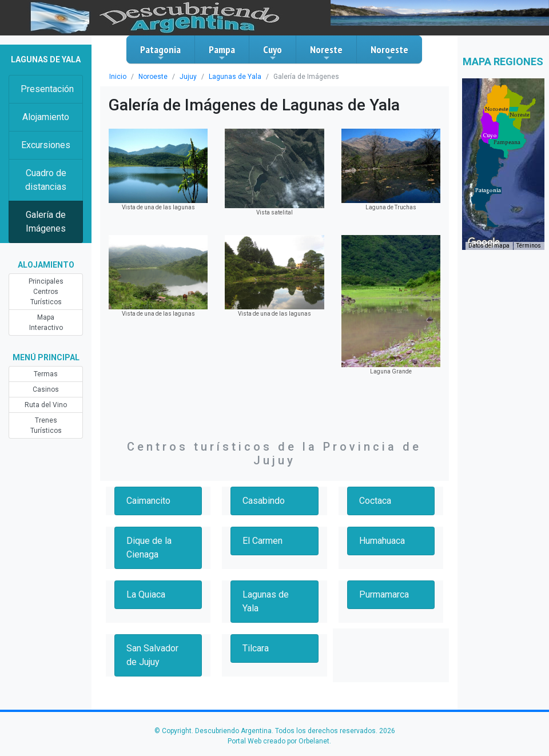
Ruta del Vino (46, 405)
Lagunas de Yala (235, 77)
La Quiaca (146, 594)
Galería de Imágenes (46, 222)
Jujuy (188, 77)
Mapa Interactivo (46, 323)
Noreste (326, 53)
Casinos (46, 389)
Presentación (47, 89)
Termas (46, 374)
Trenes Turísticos (46, 425)
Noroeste (389, 53)
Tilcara (256, 648)
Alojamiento (46, 117)
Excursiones (46, 145)
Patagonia (160, 53)
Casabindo (264, 501)
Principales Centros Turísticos (46, 292)
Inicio (118, 77)
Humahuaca (382, 541)
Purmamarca (384, 594)
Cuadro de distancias (46, 180)
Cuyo (272, 53)
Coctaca (375, 501)
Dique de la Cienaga (149, 548)
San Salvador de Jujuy (152, 655)
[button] (488, 190)
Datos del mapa (489, 246)
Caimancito (148, 501)
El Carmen (262, 541)
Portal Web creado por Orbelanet (279, 741)
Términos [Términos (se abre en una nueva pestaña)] (529, 246)
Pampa (222, 53)
